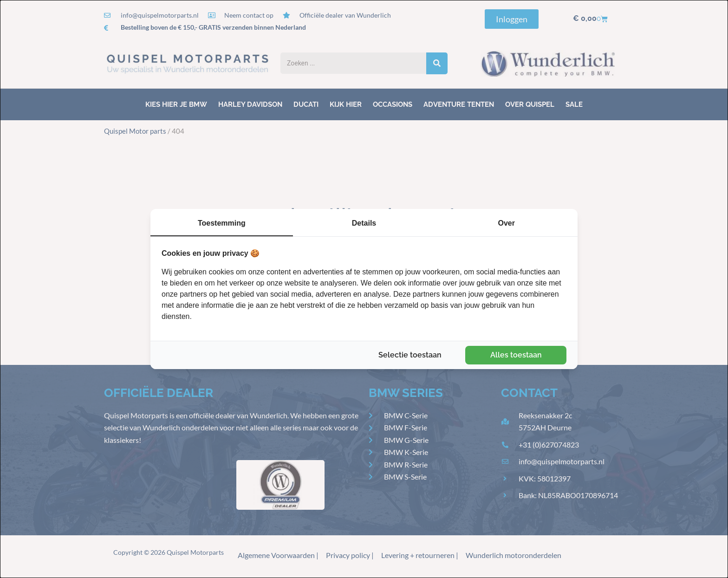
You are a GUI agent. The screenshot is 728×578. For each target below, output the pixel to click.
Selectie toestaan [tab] (410, 355)
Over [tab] (506, 223)
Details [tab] (364, 223)
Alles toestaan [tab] (516, 355)
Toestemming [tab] (222, 223)
